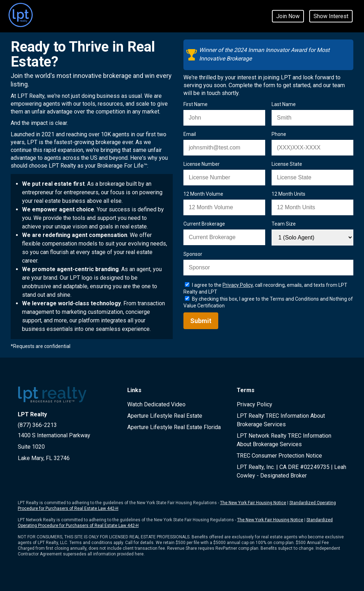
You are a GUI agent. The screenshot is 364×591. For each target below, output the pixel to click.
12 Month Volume (203, 194)
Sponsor (193, 254)
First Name (196, 104)
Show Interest (331, 16)
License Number (202, 164)
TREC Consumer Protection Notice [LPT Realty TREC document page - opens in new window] (279, 456)
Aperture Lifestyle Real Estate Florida (174, 427)
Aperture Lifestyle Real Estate (165, 416)
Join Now (288, 16)
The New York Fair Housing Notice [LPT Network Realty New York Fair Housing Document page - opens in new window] (270, 520)
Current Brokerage (204, 224)
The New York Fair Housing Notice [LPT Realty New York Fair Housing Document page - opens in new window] (253, 503)
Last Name (284, 104)
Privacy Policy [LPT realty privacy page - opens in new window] (238, 285)
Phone (279, 134)
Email (190, 134)
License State (287, 164)
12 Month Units (288, 194)
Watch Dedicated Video (156, 404)
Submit (201, 321)
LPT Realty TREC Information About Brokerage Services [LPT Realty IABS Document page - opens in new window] (281, 420)
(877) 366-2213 (37, 425)
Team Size (284, 224)
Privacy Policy (255, 404)
